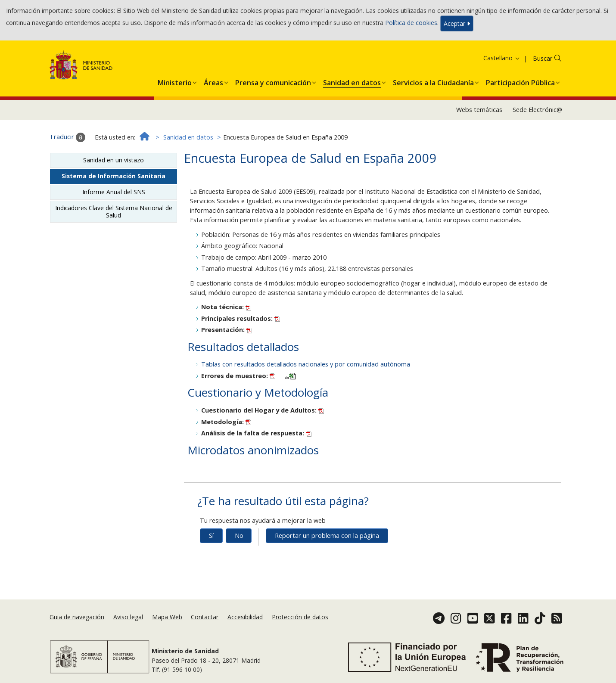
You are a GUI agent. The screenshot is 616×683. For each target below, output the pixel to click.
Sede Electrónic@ (537, 110)
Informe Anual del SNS (114, 192)
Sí (211, 536)
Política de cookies (411, 23)
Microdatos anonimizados (253, 450)
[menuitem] (175, 81)
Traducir (67, 137)
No (239, 536)
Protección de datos (300, 617)
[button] (175, 81)
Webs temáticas (479, 110)
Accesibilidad (245, 617)
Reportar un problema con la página (327, 536)
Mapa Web (167, 617)
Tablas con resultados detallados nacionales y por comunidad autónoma (306, 364)
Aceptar (457, 23)
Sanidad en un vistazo (114, 160)
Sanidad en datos (188, 137)
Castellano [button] (502, 58)
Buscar (543, 58)
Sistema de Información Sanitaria (114, 176)
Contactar (205, 617)
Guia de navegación (77, 617)
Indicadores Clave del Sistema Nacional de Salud (114, 211)
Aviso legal (128, 617)
